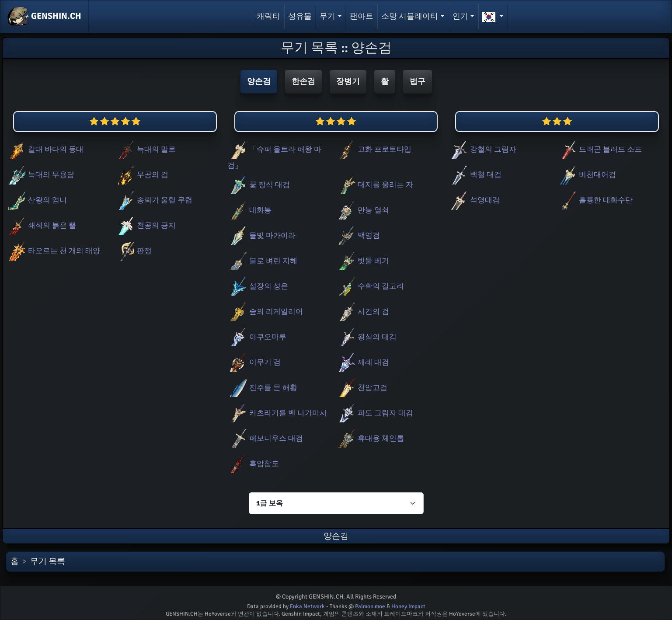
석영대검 (474, 200)
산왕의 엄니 (37, 200)
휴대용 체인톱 (370, 438)
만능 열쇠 (362, 210)
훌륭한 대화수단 (595, 200)
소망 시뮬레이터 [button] (410, 16)
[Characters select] (336, 503)
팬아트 (362, 16)
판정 (133, 251)
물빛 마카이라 (261, 235)
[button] (493, 17)
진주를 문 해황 (262, 388)
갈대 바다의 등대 (45, 149)
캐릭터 (268, 16)
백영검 (358, 235)
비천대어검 (587, 175)
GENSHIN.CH (44, 17)
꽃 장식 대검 (259, 185)
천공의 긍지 (145, 225)
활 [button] (385, 81)
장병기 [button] (348, 81)
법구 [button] (418, 81)
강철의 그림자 (482, 149)
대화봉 (249, 210)
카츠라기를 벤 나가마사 (277, 413)
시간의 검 (362, 312)
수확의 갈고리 (370, 286)
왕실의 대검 (366, 337)
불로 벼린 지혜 (262, 261)
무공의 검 (142, 175)
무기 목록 (48, 561)
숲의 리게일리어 (265, 312)
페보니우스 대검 (265, 438)
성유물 (300, 16)
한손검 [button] (303, 81)
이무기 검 (254, 362)
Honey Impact (408, 606)
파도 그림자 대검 (374, 413)
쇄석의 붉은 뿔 (41, 225)
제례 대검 (362, 362)
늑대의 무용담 (40, 175)
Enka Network (307, 606)
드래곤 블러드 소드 (599, 149)
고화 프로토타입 (374, 149)
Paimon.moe (370, 606)
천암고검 (362, 388)
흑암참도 (253, 464)
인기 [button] (460, 16)
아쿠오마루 (257, 337)
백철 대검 (475, 175)
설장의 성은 (258, 286)
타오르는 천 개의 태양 (53, 251)
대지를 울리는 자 (374, 185)
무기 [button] (327, 16)
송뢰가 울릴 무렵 (154, 200)
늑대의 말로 (145, 149)
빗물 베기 (362, 261)
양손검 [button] (259, 81)
